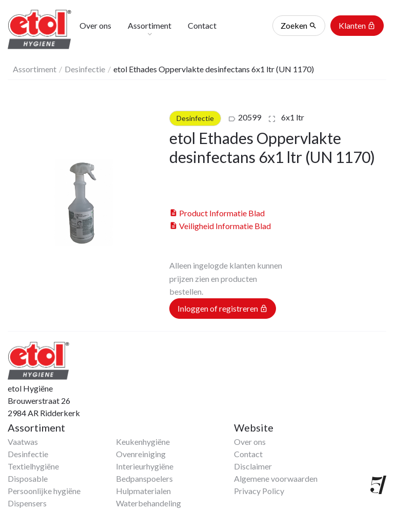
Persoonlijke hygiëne (44, 491)
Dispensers (27, 503)
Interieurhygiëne (145, 466)
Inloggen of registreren (223, 309)
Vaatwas (23, 442)
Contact (248, 454)
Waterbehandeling (149, 503)
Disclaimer (253, 466)
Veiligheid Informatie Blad (220, 226)
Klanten (357, 26)
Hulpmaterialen (143, 491)
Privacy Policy (259, 491)
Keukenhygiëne (143, 442)
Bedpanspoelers (144, 478)
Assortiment (35, 69)
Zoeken (299, 26)
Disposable (28, 478)
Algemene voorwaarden (276, 478)
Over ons (250, 442)
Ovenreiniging (141, 454)
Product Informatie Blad (217, 213)
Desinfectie (85, 69)
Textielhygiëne (33, 466)
